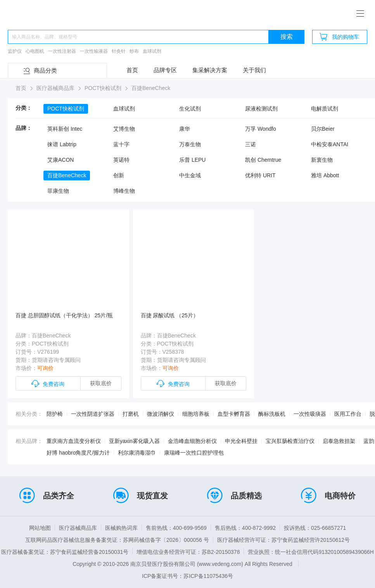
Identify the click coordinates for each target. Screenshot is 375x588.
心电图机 (35, 51)
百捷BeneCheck (67, 175)
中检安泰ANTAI (330, 144)
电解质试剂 (325, 109)
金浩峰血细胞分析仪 (192, 441)
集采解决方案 (210, 70)
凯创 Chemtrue (263, 160)
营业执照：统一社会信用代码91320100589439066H (311, 552)
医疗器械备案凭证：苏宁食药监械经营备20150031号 (65, 552)
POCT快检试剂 (66, 109)
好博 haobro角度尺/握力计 (78, 453)
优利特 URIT (260, 175)
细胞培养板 (196, 414)
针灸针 (119, 51)
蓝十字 (121, 144)
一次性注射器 (62, 51)
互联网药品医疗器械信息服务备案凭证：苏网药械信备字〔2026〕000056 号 (117, 540)
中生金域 (190, 175)
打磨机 (131, 414)
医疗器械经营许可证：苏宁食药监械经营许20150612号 (283, 540)
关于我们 (254, 70)
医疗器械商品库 (78, 528)
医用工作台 (348, 414)
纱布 (134, 51)
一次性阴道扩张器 (93, 414)
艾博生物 (124, 129)
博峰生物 (124, 191)
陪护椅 (55, 414)
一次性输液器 (94, 51)
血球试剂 (152, 51)
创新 (119, 175)
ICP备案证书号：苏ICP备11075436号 (187, 576)
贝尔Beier (323, 129)
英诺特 (121, 160)
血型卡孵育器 (234, 414)
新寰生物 (322, 160)
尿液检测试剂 (261, 109)
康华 (185, 129)
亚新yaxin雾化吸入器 (134, 441)
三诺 (251, 144)
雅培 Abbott (325, 175)
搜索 (287, 37)
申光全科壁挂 (241, 441)
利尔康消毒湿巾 (137, 453)
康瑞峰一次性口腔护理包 (194, 453)
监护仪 (15, 51)
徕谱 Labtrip (62, 144)
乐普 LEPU (192, 160)
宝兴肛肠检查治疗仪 (290, 441)
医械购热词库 (121, 528)
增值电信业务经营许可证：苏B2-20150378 (188, 552)
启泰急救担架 (339, 441)
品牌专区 (165, 70)
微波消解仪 (161, 414)
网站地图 (40, 528)
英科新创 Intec (65, 129)
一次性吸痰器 (310, 414)
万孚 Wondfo (261, 129)
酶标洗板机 (272, 414)
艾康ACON (60, 160)
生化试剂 (190, 109)
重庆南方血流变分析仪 (74, 441)
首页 (132, 70)
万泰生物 (190, 144)
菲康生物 (58, 191)
